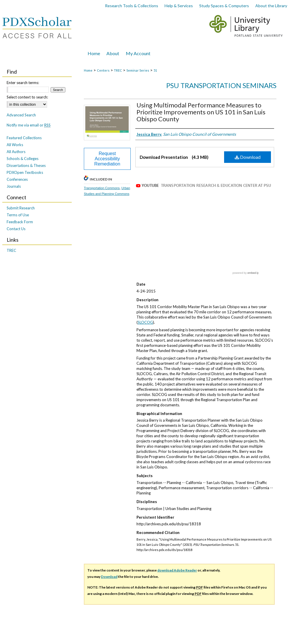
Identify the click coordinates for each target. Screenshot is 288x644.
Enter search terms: (23, 83)
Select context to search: (27, 97)
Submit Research (21, 208)
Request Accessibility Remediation (107, 159)
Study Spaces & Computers (224, 6)
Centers (103, 70)
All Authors (16, 152)
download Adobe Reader (177, 534)
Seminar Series (138, 70)
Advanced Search (21, 115)
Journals (14, 186)
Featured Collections (24, 138)
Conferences (17, 179)
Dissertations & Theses (26, 165)
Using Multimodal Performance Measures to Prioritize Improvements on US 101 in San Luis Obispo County (201, 112)
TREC (118, 70)
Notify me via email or (29, 125)
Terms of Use (18, 215)
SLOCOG (145, 286)
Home (88, 70)
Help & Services (179, 6)
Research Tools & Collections (132, 6)
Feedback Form (20, 222)
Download (248, 157)
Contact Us (16, 229)
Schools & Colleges (23, 159)
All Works (15, 145)
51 (155, 70)
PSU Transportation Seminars (221, 85)
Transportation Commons (102, 188)
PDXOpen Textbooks (25, 172)
